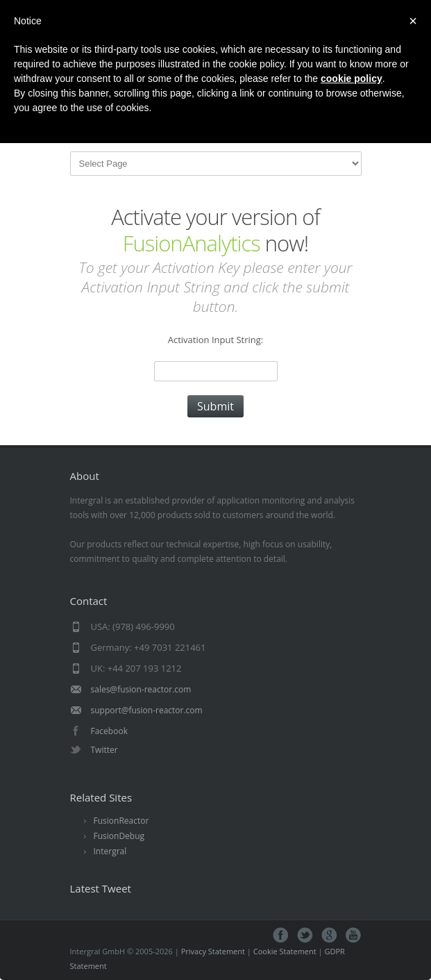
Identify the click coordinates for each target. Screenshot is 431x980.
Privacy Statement (213, 951)
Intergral (110, 851)
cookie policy (352, 78)
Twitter (104, 750)
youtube (354, 935)
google (329, 935)
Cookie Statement (285, 951)
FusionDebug (119, 836)
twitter (305, 935)
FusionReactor (121, 821)
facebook (281, 935)
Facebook (109, 731)
